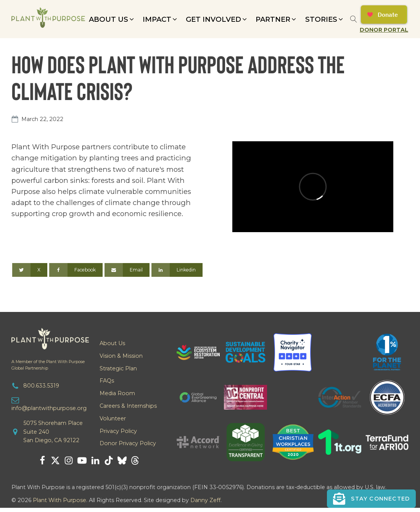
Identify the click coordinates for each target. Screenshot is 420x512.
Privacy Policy (118, 431)
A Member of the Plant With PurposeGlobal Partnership (48, 365)
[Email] (127, 270)
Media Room (117, 393)
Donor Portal (384, 30)
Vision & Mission (121, 356)
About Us (112, 343)
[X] (30, 270)
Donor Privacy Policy (128, 443)
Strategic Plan (118, 368)
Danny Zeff (205, 500)
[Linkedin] (177, 270)
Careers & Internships (128, 406)
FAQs (107, 381)
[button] (112, 19)
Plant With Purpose (60, 500)
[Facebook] (76, 270)
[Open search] (354, 19)
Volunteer (113, 418)
